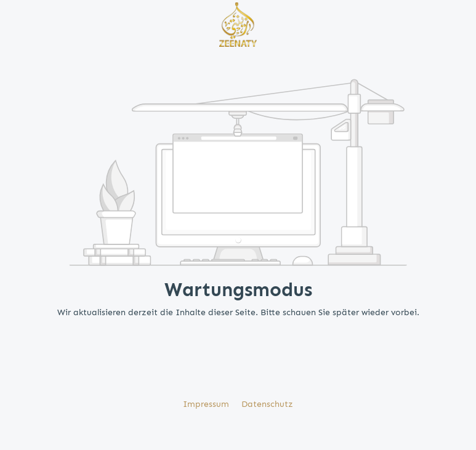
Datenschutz (267, 404)
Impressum (207, 404)
